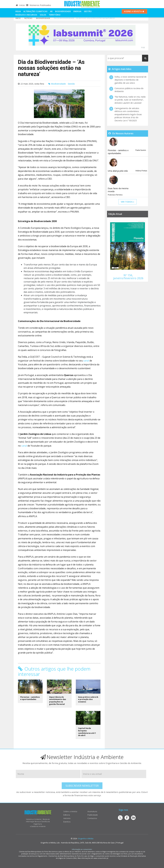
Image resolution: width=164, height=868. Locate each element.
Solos (43, 15)
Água (18, 11)
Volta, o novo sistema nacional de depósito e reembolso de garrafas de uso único (131, 80)
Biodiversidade (63, 11)
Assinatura (92, 811)
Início (20, 5)
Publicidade (93, 815)
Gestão (88, 11)
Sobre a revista (70, 811)
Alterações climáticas (35, 11)
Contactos (92, 818)
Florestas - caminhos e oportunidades (30, 698)
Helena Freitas (141, 171)
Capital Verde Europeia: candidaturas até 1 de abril (87, 732)
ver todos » (128, 202)
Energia (77, 11)
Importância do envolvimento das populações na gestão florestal (58, 701)
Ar (51, 11)
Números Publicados (39, 5)
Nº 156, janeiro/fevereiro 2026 (128, 277)
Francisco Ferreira (115, 195)
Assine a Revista (134, 11)
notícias (28, 18)
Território (55, 15)
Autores (67, 818)
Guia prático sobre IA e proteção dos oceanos (88, 699)
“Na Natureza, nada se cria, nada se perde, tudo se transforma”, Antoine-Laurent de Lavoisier (130, 100)
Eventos (67, 822)
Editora (67, 815)
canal (86, 361)
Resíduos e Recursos (26, 15)
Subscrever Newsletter (82, 786)
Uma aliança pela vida (118, 171)
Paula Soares (141, 150)
